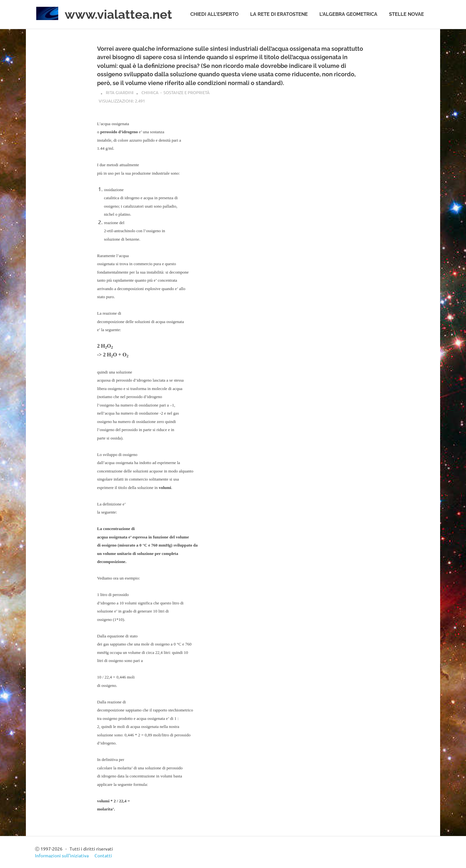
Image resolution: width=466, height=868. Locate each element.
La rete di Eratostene (279, 14)
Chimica (150, 92)
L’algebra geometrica (348, 14)
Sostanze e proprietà (187, 92)
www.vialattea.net (118, 14)
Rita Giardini (120, 92)
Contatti (103, 855)
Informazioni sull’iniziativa (62, 855)
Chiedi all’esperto (214, 14)
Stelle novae (406, 14)
